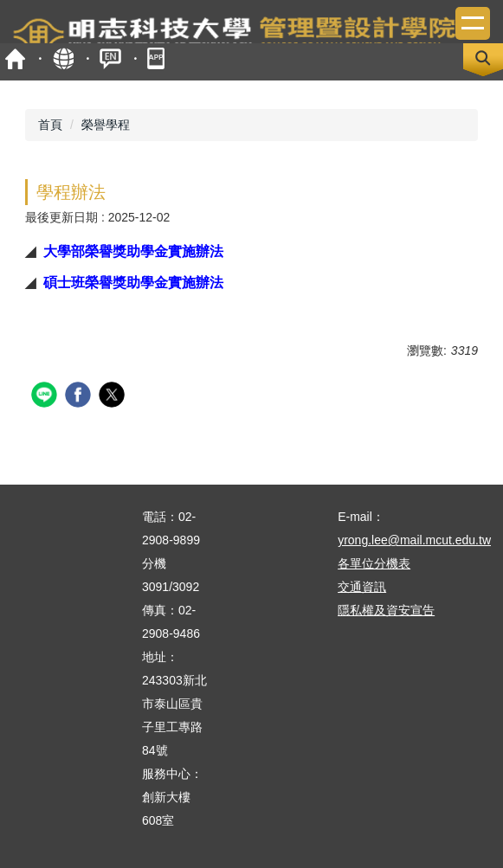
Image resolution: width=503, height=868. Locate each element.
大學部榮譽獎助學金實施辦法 (133, 251)
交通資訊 (362, 587)
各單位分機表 (374, 563)
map (63, 58)
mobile (158, 58)
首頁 (15, 58)
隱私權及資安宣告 (386, 610)
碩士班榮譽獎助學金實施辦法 (133, 282)
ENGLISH (110, 58)
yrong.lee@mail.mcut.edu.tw (414, 540)
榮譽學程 (106, 125)
